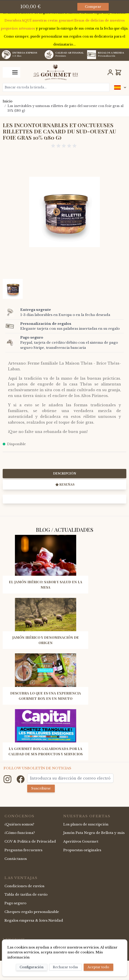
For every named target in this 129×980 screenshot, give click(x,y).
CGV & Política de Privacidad (30, 841)
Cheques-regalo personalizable (32, 912)
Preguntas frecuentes (23, 850)
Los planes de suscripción (86, 824)
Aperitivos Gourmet (81, 841)
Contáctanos (16, 859)
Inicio (8, 101)
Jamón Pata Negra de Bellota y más (94, 833)
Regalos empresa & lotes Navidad (34, 920)
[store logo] (56, 72)
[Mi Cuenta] (110, 72)
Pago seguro (15, 903)
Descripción (65, 473)
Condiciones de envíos (24, 886)
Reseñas (65, 485)
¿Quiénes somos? (19, 824)
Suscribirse (41, 788)
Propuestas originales (82, 850)
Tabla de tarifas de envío (26, 894)
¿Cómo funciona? (20, 833)
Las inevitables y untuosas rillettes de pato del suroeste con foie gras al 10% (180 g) (66, 108)
